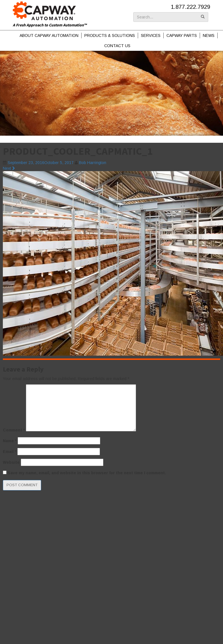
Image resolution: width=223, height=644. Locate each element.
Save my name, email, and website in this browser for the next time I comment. (87, 473)
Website (11, 462)
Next (9, 168)
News (209, 35)
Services (151, 35)
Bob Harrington (93, 163)
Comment (14, 430)
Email (10, 452)
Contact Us (117, 46)
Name (10, 441)
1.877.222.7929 (190, 7)
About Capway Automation (49, 35)
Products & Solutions (110, 35)
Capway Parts (182, 35)
